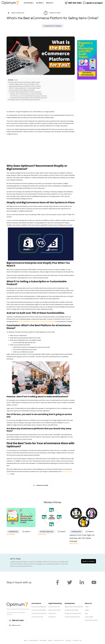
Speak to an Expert (95, 3)
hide (16, 80)
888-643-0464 (75, 3)
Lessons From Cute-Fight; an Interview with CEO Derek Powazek (82, 538)
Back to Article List (18, 13)
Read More (11, 535)
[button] (41, 485)
